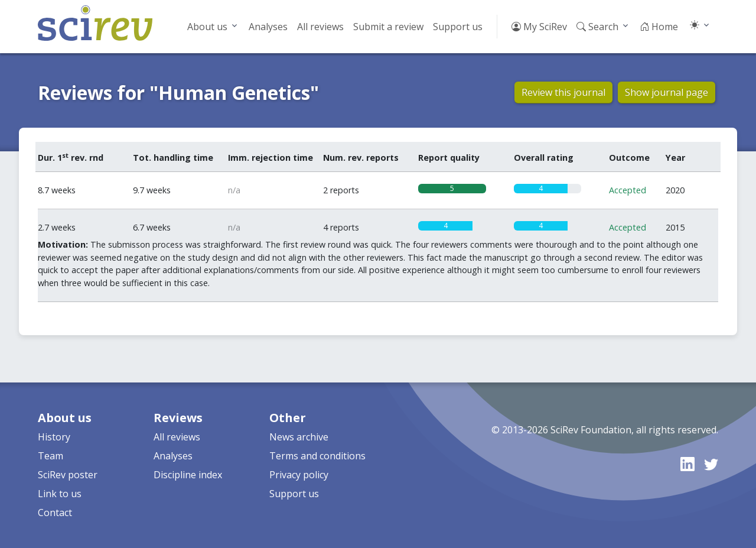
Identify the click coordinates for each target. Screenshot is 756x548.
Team (50, 456)
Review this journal (563, 92)
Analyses (268, 27)
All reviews (320, 27)
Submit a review (388, 27)
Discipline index (188, 475)
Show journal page (667, 92)
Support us (458, 27)
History (54, 437)
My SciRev (539, 27)
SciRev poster (68, 475)
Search (597, 27)
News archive (299, 437)
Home (659, 27)
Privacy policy (299, 475)
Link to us (60, 494)
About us (207, 27)
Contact (55, 513)
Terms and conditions (317, 456)
